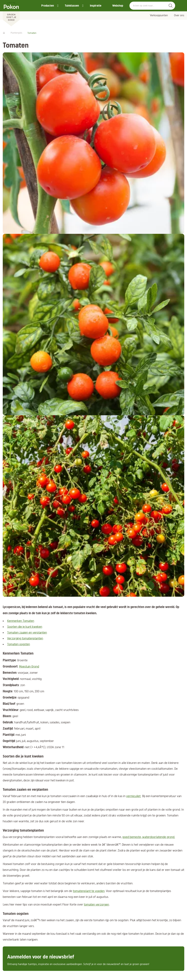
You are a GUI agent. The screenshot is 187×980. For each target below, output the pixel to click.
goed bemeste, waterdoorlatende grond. (149, 837)
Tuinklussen (72, 6)
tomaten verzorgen (96, 905)
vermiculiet (133, 796)
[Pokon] (11, 13)
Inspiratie (96, 6)
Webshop (118, 6)
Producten (48, 6)
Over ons (179, 16)
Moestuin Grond (29, 667)
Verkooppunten (159, 16)
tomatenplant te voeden (89, 891)
